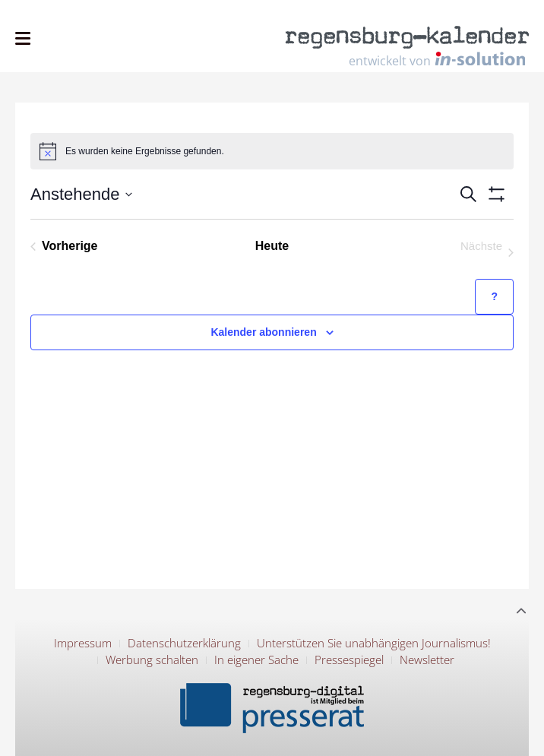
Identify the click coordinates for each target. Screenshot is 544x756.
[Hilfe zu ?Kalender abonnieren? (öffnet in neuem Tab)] (494, 297)
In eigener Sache (256, 660)
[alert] (272, 151)
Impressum (83, 643)
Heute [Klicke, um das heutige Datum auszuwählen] (272, 246)
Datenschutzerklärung (184, 643)
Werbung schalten (152, 660)
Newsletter (427, 660)
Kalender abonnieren (263, 332)
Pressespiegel (349, 660)
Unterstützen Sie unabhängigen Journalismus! (374, 643)
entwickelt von (437, 60)
